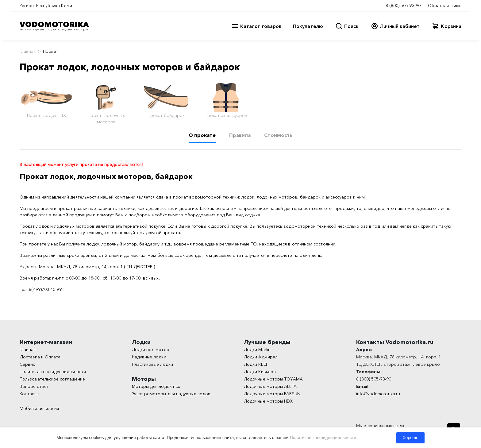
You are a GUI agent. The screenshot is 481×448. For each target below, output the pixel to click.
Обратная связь (445, 6)
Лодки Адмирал (261, 357)
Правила (240, 135)
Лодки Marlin (257, 350)
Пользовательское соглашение (52, 379)
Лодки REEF (256, 364)
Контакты (29, 394)
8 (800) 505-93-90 (403, 6)
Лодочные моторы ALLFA (270, 386)
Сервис (27, 364)
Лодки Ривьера (260, 372)
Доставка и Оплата (40, 357)
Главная (28, 51)
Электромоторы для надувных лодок (171, 394)
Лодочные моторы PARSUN (272, 394)
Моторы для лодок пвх (156, 386)
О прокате (202, 135)
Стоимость (278, 135)
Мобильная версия (39, 408)
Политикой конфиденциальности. (324, 438)
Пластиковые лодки (152, 364)
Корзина (451, 26)
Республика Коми (54, 6)
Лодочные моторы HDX (268, 401)
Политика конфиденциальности (53, 372)
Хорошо (410, 438)
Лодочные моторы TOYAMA (273, 379)
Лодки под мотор (151, 350)
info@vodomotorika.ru (378, 394)
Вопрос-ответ (34, 386)
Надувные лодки (149, 357)
